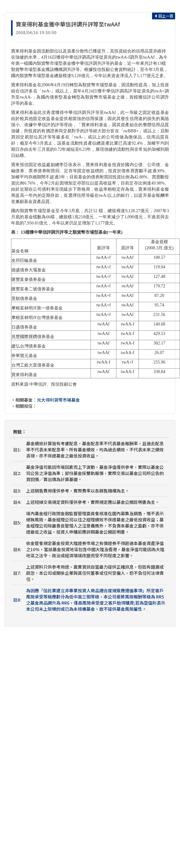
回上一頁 (164, 16)
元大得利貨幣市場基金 (58, 400)
